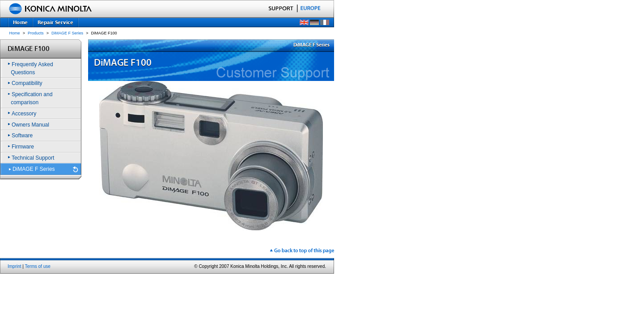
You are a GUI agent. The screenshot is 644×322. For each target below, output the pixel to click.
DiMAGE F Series (67, 33)
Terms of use (38, 266)
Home (15, 33)
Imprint (15, 266)
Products (36, 33)
